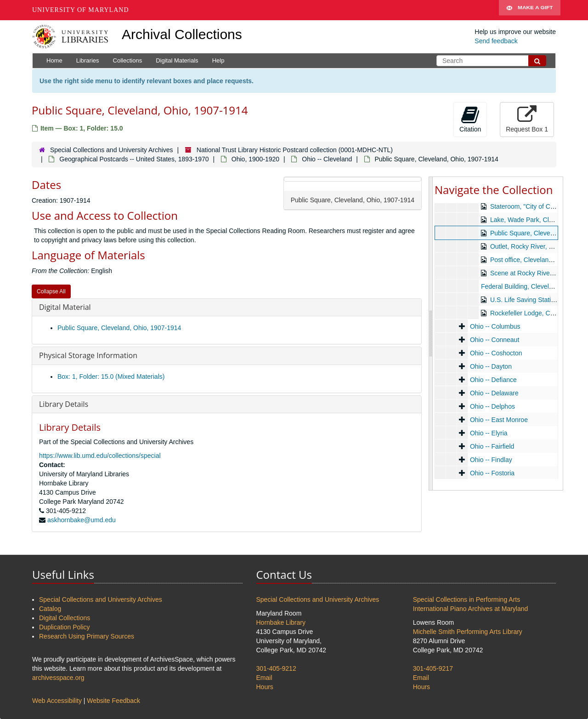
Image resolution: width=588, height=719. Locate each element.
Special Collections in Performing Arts (466, 599)
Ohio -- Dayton (491, 366)
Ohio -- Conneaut (495, 340)
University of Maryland (81, 10)
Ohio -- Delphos (492, 406)
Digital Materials (177, 60)
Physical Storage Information (88, 355)
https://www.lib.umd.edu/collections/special (100, 456)
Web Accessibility (57, 701)
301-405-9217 (433, 668)
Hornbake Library (281, 622)
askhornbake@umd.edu (82, 520)
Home (54, 60)
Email (264, 678)
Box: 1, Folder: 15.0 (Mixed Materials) (111, 377)
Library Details (64, 404)
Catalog (50, 609)
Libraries (88, 60)
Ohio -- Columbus (495, 326)
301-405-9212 (276, 668)
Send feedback (496, 41)
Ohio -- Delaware (494, 393)
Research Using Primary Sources (87, 636)
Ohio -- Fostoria (492, 473)
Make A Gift (530, 10)
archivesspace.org (58, 678)
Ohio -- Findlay (491, 460)
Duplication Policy (65, 627)
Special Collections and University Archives (112, 150)
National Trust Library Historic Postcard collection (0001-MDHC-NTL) (295, 150)
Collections (128, 60)
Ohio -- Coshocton (496, 353)
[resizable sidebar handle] (431, 333)
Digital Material (65, 307)
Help (218, 60)
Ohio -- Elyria (489, 433)
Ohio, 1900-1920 (255, 159)
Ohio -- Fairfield (492, 446)
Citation (470, 119)
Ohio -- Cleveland (327, 159)
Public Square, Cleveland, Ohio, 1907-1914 (119, 328)
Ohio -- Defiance (493, 380)
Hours (265, 687)
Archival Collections (182, 34)
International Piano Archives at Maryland (471, 609)
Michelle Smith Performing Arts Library (468, 632)
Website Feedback (113, 701)
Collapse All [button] (51, 291)
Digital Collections (65, 618)
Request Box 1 (527, 119)
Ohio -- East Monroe (499, 420)
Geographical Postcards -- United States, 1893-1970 (134, 159)
